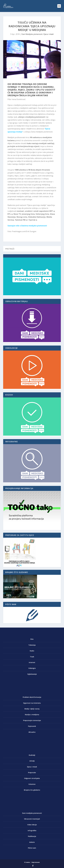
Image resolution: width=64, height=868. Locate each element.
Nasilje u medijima (32, 715)
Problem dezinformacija (32, 697)
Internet (32, 662)
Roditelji (32, 755)
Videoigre (32, 668)
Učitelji (32, 761)
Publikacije (32, 836)
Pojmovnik (32, 726)
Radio (32, 651)
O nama (27, 862)
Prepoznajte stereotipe (32, 720)
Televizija (32, 645)
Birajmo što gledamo (32, 790)
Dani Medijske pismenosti (32, 34)
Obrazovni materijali (32, 819)
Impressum (36, 862)
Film (32, 639)
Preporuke (32, 773)
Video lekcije (32, 825)
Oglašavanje (32, 674)
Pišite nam (32, 848)
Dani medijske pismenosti (32, 813)
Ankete (32, 842)
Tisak (32, 657)
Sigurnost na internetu (32, 703)
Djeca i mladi (48, 34)
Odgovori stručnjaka (32, 778)
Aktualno (32, 732)
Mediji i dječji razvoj (32, 709)
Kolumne (32, 784)
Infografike (32, 831)
